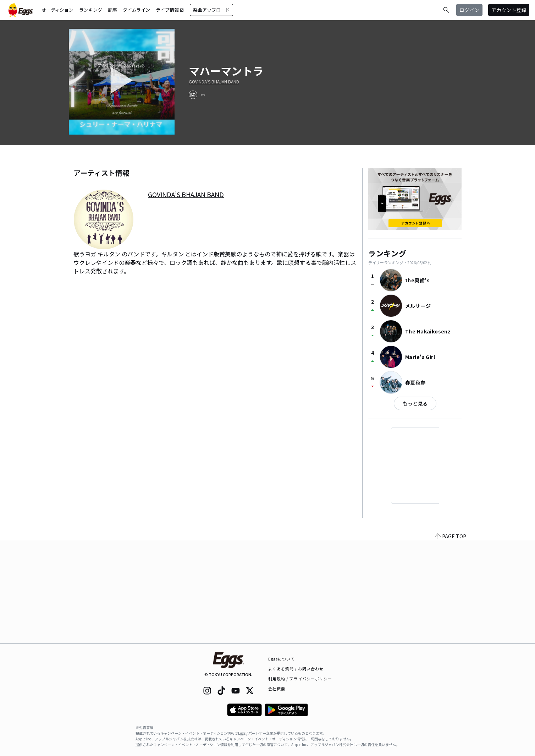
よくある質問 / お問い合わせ (296, 669)
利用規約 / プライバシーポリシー (300, 679)
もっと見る (415, 403)
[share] (193, 95)
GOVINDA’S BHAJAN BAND (214, 82)
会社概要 (277, 689)
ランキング (91, 10)
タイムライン (136, 10)
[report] (203, 95)
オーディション (57, 10)
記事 (112, 10)
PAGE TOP (451, 639)
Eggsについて (282, 659)
